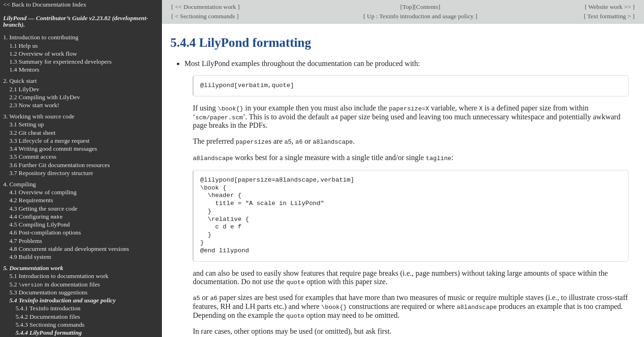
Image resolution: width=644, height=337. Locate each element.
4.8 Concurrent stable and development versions (69, 249)
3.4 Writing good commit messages (53, 149)
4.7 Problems (26, 241)
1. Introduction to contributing (41, 37)
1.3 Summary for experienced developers (60, 62)
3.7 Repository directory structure (51, 173)
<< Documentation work (205, 7)
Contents (427, 7)
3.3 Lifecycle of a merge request (49, 141)
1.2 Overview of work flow (43, 54)
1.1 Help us (24, 46)
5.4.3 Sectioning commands (50, 325)
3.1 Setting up (27, 124)
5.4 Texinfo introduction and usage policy (62, 300)
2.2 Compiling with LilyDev (45, 97)
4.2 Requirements (31, 200)
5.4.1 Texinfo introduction (48, 308)
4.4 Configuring (36, 216)
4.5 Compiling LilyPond (40, 224)
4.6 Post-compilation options (45, 232)
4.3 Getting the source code (44, 209)
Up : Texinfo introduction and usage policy (421, 16)
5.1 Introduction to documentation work (59, 276)
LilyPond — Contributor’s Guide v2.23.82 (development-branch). (76, 22)
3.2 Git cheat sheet (33, 133)
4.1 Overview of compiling (43, 192)
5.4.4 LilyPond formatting (49, 333)
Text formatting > (609, 16)
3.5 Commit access (33, 157)
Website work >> (610, 7)
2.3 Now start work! (34, 105)
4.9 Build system (30, 257)
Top (407, 7)
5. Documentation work (33, 268)
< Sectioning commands (205, 16)
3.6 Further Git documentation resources (60, 165)
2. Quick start (20, 81)
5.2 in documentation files (55, 284)
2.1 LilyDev (24, 89)
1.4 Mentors (24, 70)
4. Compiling (20, 184)
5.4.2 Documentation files (48, 317)
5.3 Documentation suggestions (48, 292)
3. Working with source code (39, 116)
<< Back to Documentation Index (45, 4)
